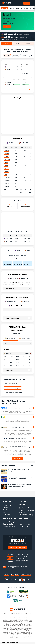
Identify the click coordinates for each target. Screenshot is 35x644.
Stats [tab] (7, 43)
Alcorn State (14, 34)
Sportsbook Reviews (26, 508)
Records (16, 55)
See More (17, 458)
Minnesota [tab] (24, 143)
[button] (17, 289)
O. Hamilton (6, 172)
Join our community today (18, 548)
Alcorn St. (13, 278)
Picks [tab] (17, 43)
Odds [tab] (28, 43)
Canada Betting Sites (10, 522)
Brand (5, 512)
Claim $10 (7, 27)
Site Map (7, 575)
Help (12, 575)
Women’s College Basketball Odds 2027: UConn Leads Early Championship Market (20, 478)
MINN (7, 242)
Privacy (17, 575)
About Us (7, 502)
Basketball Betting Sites (11, 383)
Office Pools (23, 526)
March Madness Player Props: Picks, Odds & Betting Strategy (20, 470)
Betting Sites (9, 518)
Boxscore (7, 55)
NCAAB (5, 8)
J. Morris (6, 166)
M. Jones (6, 163)
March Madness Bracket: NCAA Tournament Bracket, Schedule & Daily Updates (20, 485)
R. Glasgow (6, 184)
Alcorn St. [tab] (11, 143)
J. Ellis (5, 175)
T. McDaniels (7, 160)
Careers (6, 508)
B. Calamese (7, 181)
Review (30, 408)
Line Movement (24, 89)
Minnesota (13, 37)
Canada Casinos (9, 524)
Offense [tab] (10, 338)
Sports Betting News (26, 510)
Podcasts (22, 512)
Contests (24, 518)
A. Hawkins (6, 187)
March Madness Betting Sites (13, 388)
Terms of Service (26, 575)
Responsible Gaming (26, 515)
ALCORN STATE (10, 301)
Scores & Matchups (16, 8)
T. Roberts (6, 157)
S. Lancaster (6, 169)
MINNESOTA (25, 301)
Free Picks (27, 8)
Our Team (6, 510)
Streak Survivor (24, 522)
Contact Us (7, 505)
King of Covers (24, 524)
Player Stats (25, 74)
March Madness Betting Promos (13, 393)
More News (31, 466)
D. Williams (6, 151)
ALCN (7, 239)
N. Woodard (6, 154)
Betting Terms (17, 258)
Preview (24, 55)
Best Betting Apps (9, 526)
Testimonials (7, 514)
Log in (27, 3)
